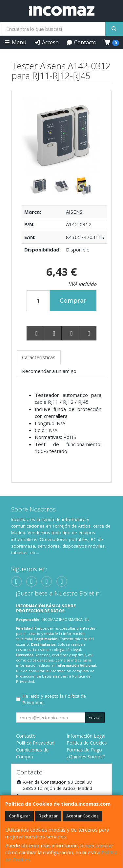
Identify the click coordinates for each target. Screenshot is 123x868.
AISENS (74, 212)
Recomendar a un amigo (49, 371)
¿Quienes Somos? (86, 757)
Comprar (73, 300)
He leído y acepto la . (54, 699)
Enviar (95, 717)
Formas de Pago (84, 750)
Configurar (20, 816)
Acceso (46, 42)
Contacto (81, 42)
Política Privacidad (35, 743)
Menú (15, 42)
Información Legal (86, 736)
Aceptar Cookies (82, 816)
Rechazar (48, 816)
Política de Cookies (87, 743)
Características (39, 357)
